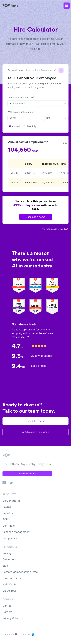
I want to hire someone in (21, 97)
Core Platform (11, 501)
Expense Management (16, 532)
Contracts (9, 526)
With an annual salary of (21, 112)
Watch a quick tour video (35, 432)
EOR (5, 519)
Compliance (10, 538)
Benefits (8, 513)
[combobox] (10, 103)
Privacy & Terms (13, 618)
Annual (16, 126)
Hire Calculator (12, 578)
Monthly (32, 126)
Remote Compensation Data (20, 572)
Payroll (7, 507)
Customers (9, 559)
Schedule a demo (35, 217)
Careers (7, 612)
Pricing (7, 553)
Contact (7, 606)
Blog (5, 566)
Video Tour (9, 591)
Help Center (10, 584)
